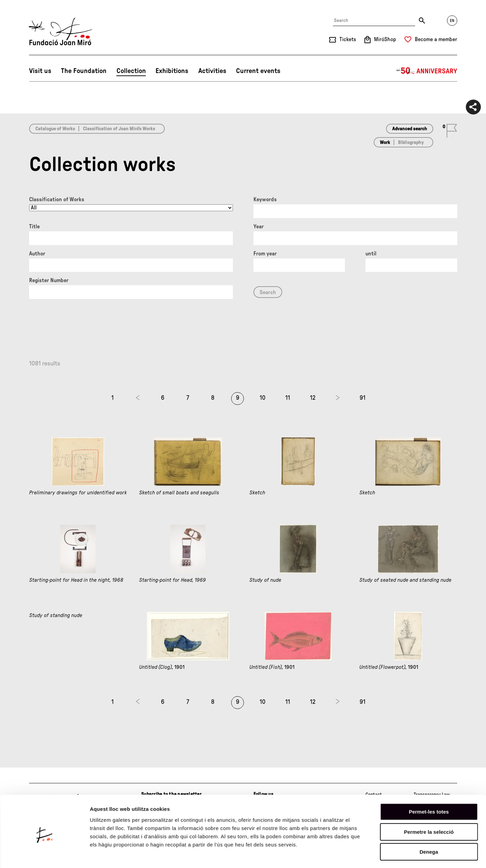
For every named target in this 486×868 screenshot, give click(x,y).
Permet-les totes (429, 784)
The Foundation (84, 71)
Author (37, 254)
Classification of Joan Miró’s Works (119, 129)
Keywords (265, 200)
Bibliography (411, 143)
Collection (131, 71)
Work (385, 143)
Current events (258, 71)
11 (288, 398)
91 (363, 398)
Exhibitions (172, 71)
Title (34, 227)
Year (259, 227)
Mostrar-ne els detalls (394, 854)
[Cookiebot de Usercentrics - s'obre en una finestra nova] (44, 855)
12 (313, 398)
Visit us (40, 71)
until (371, 254)
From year (265, 254)
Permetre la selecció (429, 804)
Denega (429, 824)
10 (263, 398)
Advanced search (410, 129)
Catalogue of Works (55, 129)
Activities (212, 71)
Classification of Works (57, 200)
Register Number (49, 280)
